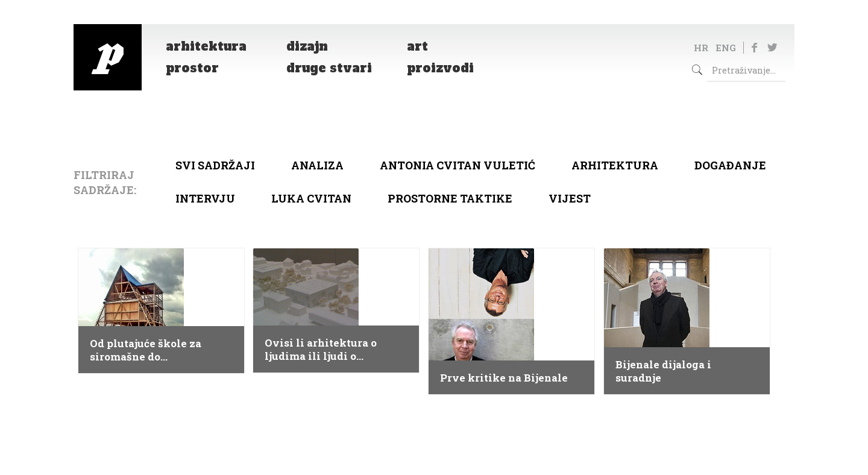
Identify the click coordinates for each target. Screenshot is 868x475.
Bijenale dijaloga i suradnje (663, 371)
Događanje (730, 165)
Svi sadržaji (215, 165)
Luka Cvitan (311, 198)
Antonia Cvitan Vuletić (458, 165)
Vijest (570, 198)
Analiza (317, 165)
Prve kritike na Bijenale (504, 378)
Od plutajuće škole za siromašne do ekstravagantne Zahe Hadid (146, 350)
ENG (726, 48)
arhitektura (615, 165)
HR (701, 48)
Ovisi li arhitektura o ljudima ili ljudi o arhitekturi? (321, 350)
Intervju (205, 198)
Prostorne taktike (450, 198)
